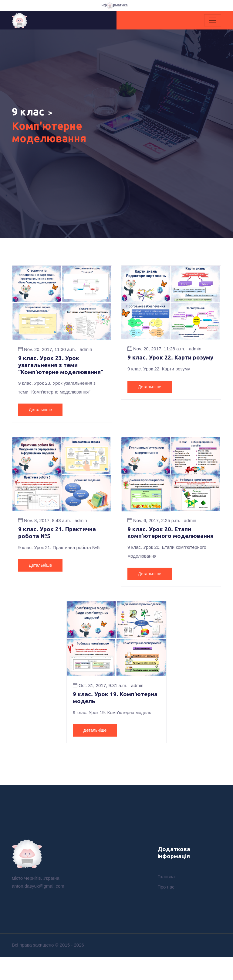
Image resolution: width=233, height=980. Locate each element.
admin (86, 355)
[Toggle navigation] (213, 20)
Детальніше (40, 424)
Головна (166, 901)
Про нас (166, 911)
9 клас (31, 113)
